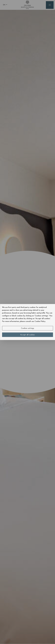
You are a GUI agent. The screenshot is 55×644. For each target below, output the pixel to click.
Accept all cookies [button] (27, 335)
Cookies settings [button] (28, 328)
